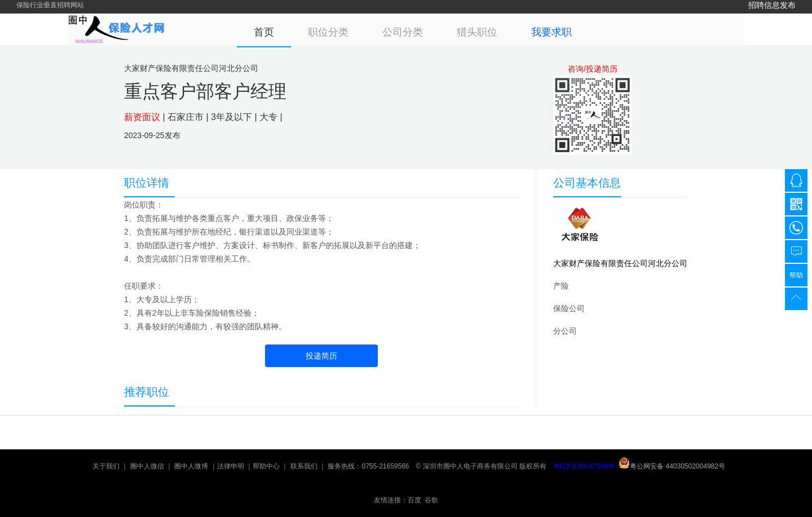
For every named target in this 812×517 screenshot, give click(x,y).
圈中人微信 (147, 466)
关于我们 (106, 466)
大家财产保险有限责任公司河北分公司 (620, 263)
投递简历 (321, 356)
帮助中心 (266, 466)
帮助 (796, 275)
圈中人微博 (191, 466)
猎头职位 (477, 32)
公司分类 (403, 32)
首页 (264, 32)
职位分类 (328, 32)
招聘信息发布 (772, 5)
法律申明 (231, 466)
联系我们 (304, 466)
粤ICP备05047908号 (584, 466)
